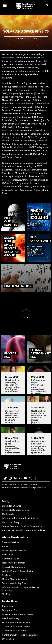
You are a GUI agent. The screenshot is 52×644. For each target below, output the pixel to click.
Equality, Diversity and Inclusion (17, 615)
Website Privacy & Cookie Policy (18, 571)
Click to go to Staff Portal (14, 631)
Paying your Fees (10, 610)
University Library (11, 523)
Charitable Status (10, 559)
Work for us (8, 555)
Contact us (7, 606)
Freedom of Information (14, 563)
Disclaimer (7, 575)
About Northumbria (15, 538)
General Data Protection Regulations (20, 635)
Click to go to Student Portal (16, 627)
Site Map (6, 594)
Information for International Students (21, 518)
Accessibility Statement (13, 567)
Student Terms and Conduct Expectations (22, 527)
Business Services (11, 543)
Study (6, 501)
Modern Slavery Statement (15, 579)
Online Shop (8, 639)
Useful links (10, 602)
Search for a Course (12, 506)
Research (7, 547)
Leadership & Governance (14, 551)
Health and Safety (11, 619)
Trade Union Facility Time (14, 583)
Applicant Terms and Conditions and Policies (24, 531)
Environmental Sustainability (16, 623)
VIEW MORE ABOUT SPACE (26, 39)
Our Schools (8, 514)
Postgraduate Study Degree (15, 510)
